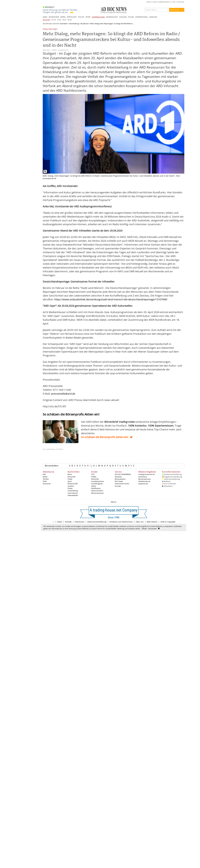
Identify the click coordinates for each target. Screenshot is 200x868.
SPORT (88, 17)
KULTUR (54, 20)
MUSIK (59, 20)
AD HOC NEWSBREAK (123, 474)
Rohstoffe (95, 479)
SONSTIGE (153, 17)
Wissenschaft (73, 484)
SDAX (45, 481)
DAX (44, 474)
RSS (173, 2)
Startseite (63, 24)
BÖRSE (63, 17)
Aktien (94, 486)
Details (144, 529)
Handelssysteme (98, 481)
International (73, 493)
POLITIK (81, 17)
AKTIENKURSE (54, 17)
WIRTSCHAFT (72, 17)
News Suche (175, 10)
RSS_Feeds (119, 481)
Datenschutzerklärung (97, 522)
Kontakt (118, 486)
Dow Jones (47, 484)
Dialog (45, 29)
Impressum (79, 522)
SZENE (64, 20)
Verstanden (152, 529)
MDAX (45, 477)
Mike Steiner (152, 522)
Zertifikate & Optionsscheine (97, 489)
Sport (70, 481)
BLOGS (155, 2)
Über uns (140, 522)
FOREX (94, 477)
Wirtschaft (71, 477)
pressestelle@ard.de (63, 394)
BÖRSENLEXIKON (164, 2)
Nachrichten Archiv (122, 484)
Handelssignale (97, 484)
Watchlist (118, 477)
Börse (70, 474)
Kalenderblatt (73, 495)
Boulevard (85, 24)
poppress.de (143, 484)
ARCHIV (149, 2)
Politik (70, 479)
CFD (93, 474)
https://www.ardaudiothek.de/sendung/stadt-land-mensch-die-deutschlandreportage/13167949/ (111, 299)
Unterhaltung (74, 24)
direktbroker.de (144, 481)
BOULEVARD (46, 20)
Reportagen (53, 29)
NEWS (45, 17)
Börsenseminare (97, 493)
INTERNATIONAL (142, 17)
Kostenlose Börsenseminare (145, 478)
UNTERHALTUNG (98, 17)
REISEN (70, 20)
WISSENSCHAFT (112, 17)
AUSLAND (123, 17)
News (60, 522)
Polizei (70, 488)
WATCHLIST (181, 2)
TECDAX (46, 479)
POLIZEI (131, 17)
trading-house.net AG (146, 474)
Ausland (71, 486)
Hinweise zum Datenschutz (121, 522)
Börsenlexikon (52, 466)
